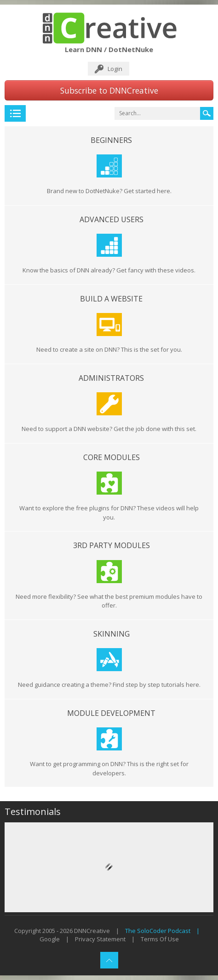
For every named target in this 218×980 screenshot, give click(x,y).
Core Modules (112, 457)
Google (50, 939)
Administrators (111, 378)
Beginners (111, 140)
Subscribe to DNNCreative (109, 90)
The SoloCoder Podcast (158, 931)
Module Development (111, 713)
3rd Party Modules (112, 545)
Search (207, 113)
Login (115, 69)
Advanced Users (112, 219)
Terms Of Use (160, 939)
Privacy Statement (100, 939)
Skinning (112, 634)
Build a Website (111, 299)
